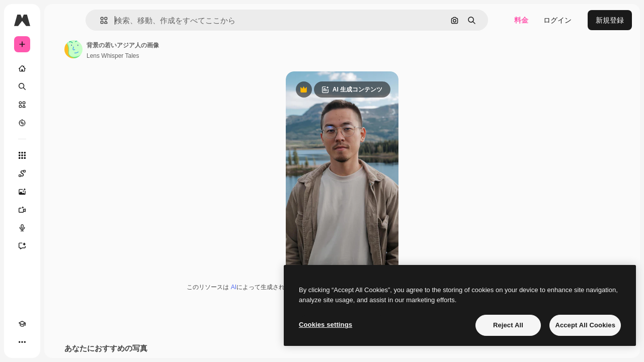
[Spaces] (60, 173)
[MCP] (58, 342)
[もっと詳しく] (60, 123)
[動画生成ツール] (60, 210)
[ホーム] (60, 68)
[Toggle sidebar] (99, 20)
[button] (155, 20)
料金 (521, 20)
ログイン (557, 20)
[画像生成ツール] (60, 192)
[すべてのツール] (60, 155)
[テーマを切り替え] (40, 342)
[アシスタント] (60, 246)
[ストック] (60, 105)
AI (272, 287)
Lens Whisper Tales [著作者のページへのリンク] (189, 56)
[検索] (60, 86)
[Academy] (22, 342)
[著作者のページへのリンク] (150, 49)
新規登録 (610, 20)
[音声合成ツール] (60, 228)
